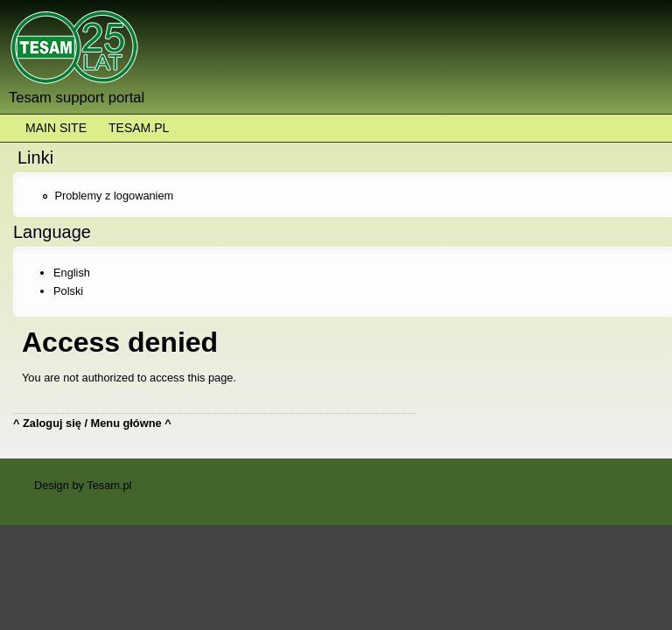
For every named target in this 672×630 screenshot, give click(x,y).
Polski (68, 291)
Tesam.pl (139, 128)
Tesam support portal (77, 98)
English (72, 273)
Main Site (56, 128)
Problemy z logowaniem (114, 196)
